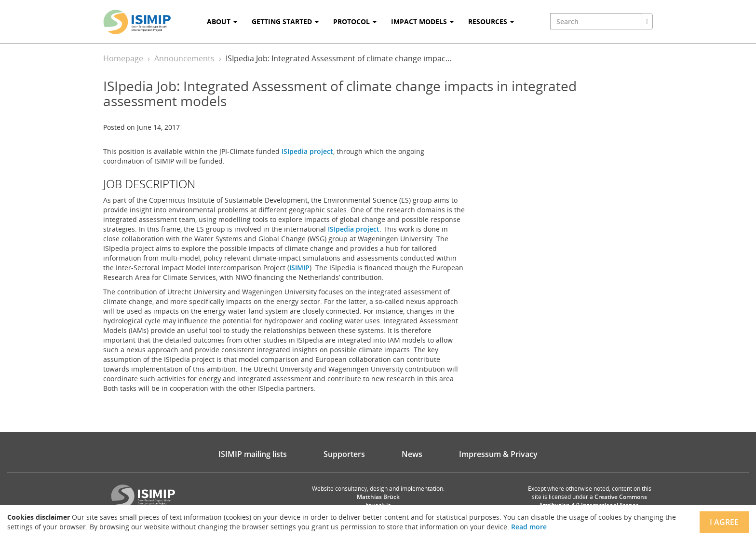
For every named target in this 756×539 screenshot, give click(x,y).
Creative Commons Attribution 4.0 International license (593, 501)
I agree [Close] (724, 522)
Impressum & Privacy (498, 454)
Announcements (184, 58)
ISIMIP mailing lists (253, 454)
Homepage (123, 58)
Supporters (344, 454)
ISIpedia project (307, 151)
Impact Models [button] (422, 21)
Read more (529, 527)
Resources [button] (491, 21)
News (412, 454)
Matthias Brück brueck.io (378, 501)
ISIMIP (299, 268)
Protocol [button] (355, 21)
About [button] (222, 21)
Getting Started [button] (285, 21)
